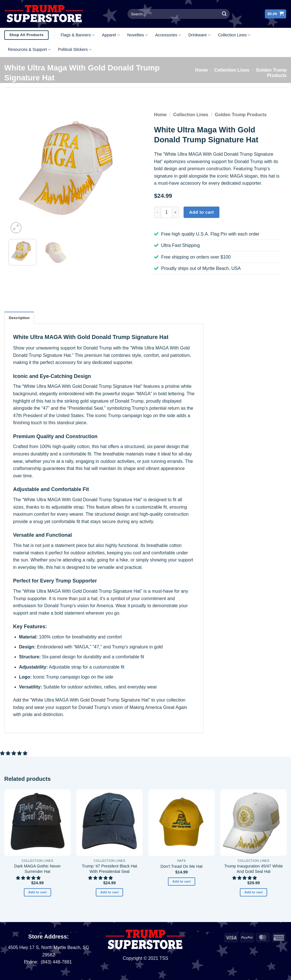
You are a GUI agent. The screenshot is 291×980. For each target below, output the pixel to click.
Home (201, 70)
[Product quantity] (167, 212)
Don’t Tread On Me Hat (182, 866)
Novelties (138, 35)
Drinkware (199, 35)
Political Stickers (75, 50)
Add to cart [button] (37, 892)
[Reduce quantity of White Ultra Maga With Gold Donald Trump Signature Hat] (157, 212)
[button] (276, 14)
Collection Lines (234, 35)
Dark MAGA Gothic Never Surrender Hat (38, 869)
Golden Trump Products (241, 115)
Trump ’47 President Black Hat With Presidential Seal (110, 869)
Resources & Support (29, 50)
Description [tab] (19, 318)
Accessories (168, 35)
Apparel (111, 35)
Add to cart (202, 212)
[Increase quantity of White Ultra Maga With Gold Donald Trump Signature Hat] (176, 212)
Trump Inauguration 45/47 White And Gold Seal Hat (253, 869)
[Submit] (224, 14)
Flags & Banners (78, 35)
